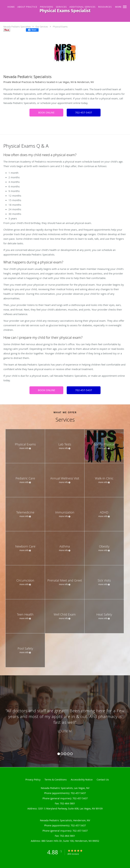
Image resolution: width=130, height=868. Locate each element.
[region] (65, 718)
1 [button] (59, 754)
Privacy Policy (33, 780)
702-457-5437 (84, 112)
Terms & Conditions (56, 780)
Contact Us (103, 780)
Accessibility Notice (82, 780)
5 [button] (72, 754)
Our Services (42, 27)
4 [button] (68, 754)
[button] (125, 7)
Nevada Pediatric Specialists (17, 27)
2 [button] (62, 754)
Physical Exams (60, 27)
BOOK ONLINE (46, 112)
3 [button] (65, 754)
